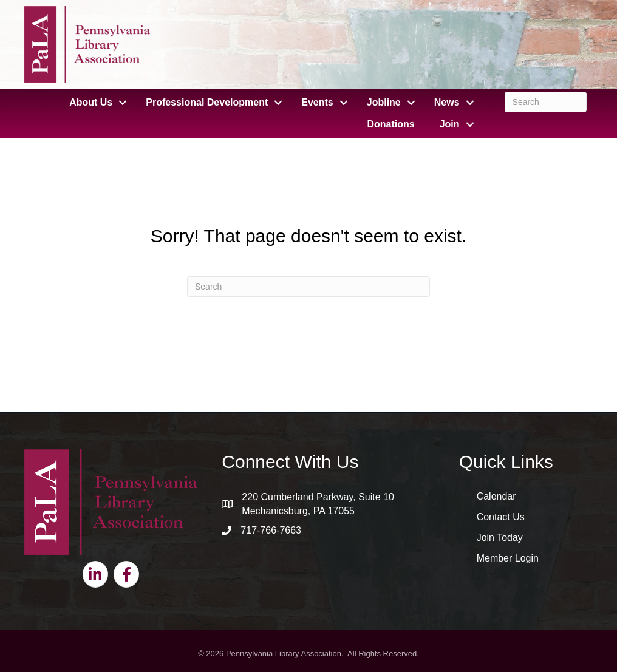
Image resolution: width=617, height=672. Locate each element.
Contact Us (501, 517)
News (447, 102)
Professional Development (207, 102)
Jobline (384, 102)
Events (317, 102)
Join (450, 124)
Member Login (508, 558)
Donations (390, 124)
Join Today (500, 538)
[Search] (546, 102)
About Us (91, 102)
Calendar (496, 496)
